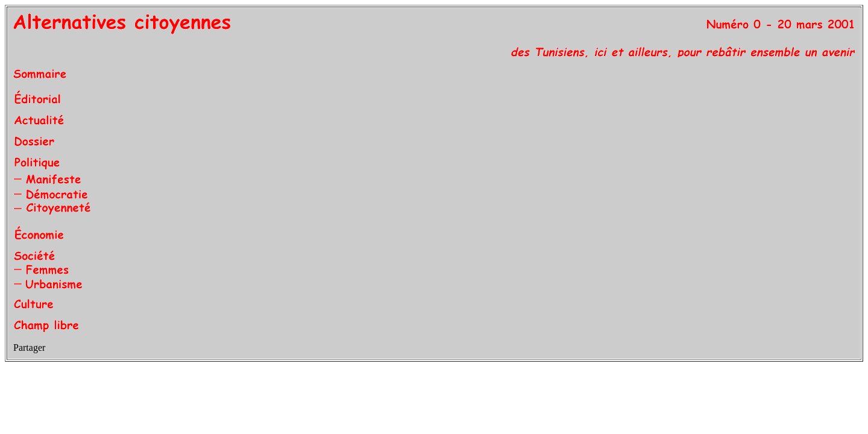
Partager (29, 348)
